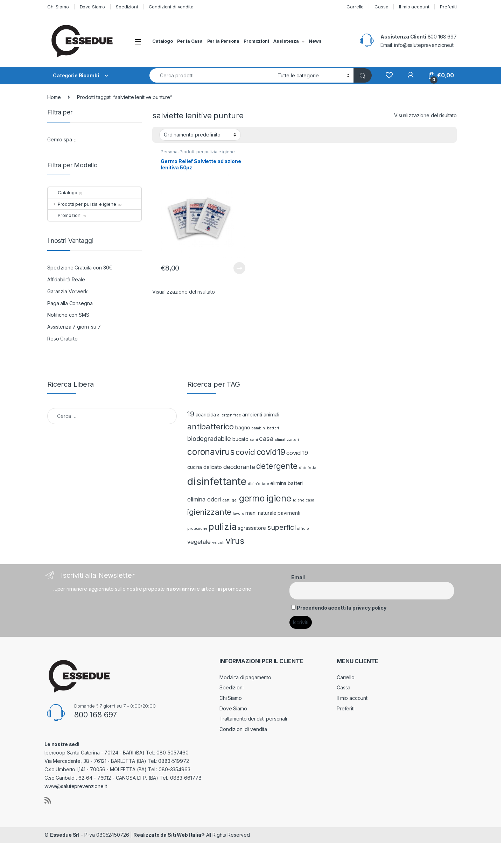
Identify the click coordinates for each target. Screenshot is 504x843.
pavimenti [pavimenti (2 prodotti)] (289, 513)
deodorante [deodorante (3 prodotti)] (239, 467)
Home (54, 97)
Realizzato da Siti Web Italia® (169, 835)
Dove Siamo (93, 7)
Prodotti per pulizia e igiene (207, 152)
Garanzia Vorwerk (68, 291)
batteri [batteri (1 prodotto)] (273, 428)
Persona (169, 152)
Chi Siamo (58, 7)
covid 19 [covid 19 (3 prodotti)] (297, 453)
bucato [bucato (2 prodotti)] (240, 439)
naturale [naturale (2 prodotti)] (267, 513)
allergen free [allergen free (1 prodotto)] (229, 415)
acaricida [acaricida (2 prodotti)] (206, 415)
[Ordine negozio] (200, 135)
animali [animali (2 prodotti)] (271, 415)
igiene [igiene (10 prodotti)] (279, 498)
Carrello (355, 7)
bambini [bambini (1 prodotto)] (258, 428)
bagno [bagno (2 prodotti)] (243, 427)
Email (298, 577)
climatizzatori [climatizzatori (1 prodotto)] (287, 440)
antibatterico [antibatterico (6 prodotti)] (211, 427)
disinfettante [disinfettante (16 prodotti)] (217, 481)
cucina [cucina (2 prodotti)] (195, 467)
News (315, 41)
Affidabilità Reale (66, 279)
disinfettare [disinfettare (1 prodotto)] (258, 484)
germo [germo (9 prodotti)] (252, 498)
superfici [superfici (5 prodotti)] (282, 527)
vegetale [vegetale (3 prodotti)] (199, 542)
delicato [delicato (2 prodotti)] (213, 467)
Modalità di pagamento (245, 677)
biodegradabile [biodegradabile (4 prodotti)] (209, 439)
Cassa (381, 7)
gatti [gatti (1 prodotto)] (226, 500)
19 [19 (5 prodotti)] (191, 414)
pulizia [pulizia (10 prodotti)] (222, 526)
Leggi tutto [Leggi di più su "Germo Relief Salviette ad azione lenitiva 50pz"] (239, 268)
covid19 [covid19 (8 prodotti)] (271, 452)
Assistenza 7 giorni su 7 (74, 327)
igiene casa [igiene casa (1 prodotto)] (303, 500)
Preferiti (448, 7)
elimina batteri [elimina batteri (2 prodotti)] (286, 483)
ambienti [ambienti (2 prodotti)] (252, 415)
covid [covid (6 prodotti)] (245, 452)
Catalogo (163, 41)
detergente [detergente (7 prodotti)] (277, 466)
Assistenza (286, 41)
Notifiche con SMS (68, 315)
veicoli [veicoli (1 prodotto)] (218, 543)
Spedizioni (127, 7)
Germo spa (60, 139)
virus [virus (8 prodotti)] (235, 541)
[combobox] (212, 75)
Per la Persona (223, 41)
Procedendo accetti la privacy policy (342, 608)
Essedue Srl (65, 835)
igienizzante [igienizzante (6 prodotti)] (209, 512)
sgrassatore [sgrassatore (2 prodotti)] (252, 528)
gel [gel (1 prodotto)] (235, 500)
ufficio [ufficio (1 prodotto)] (303, 529)
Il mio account (414, 7)
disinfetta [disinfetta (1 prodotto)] (308, 468)
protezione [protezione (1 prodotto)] (197, 529)
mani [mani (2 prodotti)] (251, 513)
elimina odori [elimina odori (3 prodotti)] (204, 499)
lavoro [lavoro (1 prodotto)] (238, 514)
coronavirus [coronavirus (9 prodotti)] (211, 452)
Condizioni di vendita (171, 7)
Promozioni (256, 41)
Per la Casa (190, 41)
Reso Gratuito (62, 339)
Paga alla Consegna (70, 303)
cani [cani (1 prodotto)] (254, 440)
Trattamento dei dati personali (253, 719)
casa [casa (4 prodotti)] (266, 439)
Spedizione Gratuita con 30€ (80, 268)
